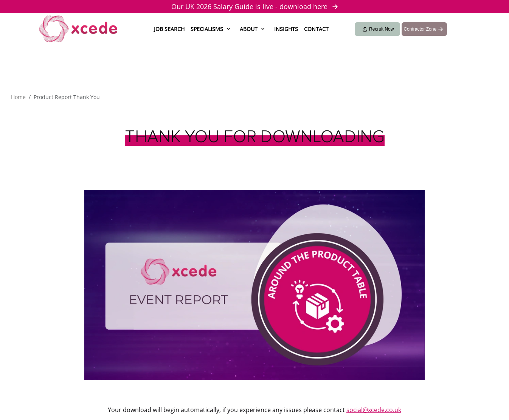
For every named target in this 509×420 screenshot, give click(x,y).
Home (18, 97)
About (249, 29)
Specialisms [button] (207, 29)
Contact (316, 29)
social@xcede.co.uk (374, 410)
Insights (286, 29)
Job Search (169, 29)
